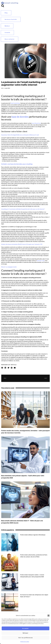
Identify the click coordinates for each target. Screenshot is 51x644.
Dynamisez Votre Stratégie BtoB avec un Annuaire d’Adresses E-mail (20, 135)
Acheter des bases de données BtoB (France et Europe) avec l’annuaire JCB (22, 244)
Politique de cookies (25, 642)
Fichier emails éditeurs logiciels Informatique (33, 535)
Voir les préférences (26, 638)
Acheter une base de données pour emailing (17, 164)
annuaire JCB (41, 261)
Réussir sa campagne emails (9, 267)
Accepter (25, 628)
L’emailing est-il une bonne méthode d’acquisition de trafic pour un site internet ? (23, 209)
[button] (48, 616)
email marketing (15, 103)
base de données (20, 117)
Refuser (25, 633)
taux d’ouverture (36, 123)
